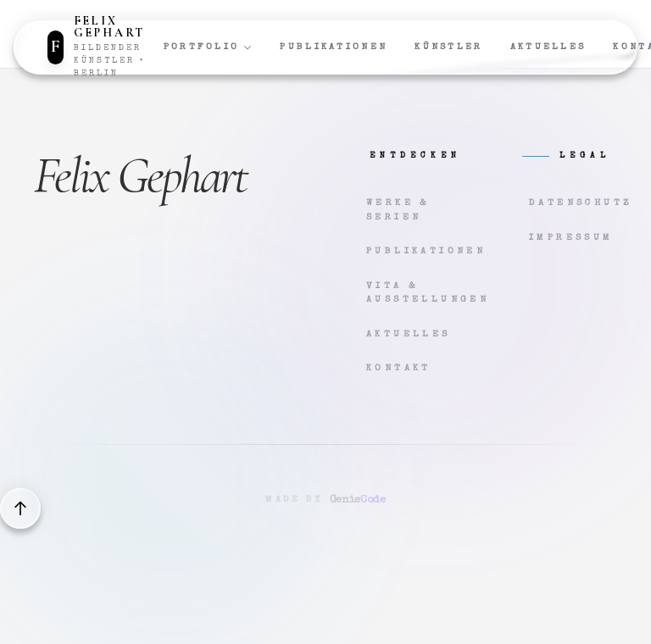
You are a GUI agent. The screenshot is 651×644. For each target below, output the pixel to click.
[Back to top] (20, 508)
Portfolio (209, 47)
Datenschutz (573, 203)
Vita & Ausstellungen (410, 293)
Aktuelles (548, 47)
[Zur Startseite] (106, 48)
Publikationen (334, 47)
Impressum (571, 238)
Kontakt (399, 368)
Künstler (448, 47)
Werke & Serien (398, 210)
